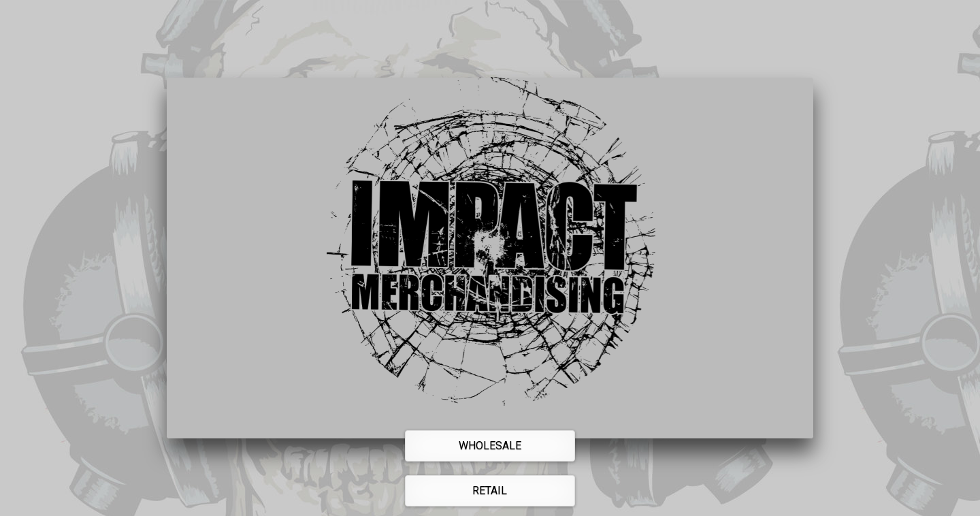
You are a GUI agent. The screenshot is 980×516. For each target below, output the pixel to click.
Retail (490, 490)
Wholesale (490, 446)
